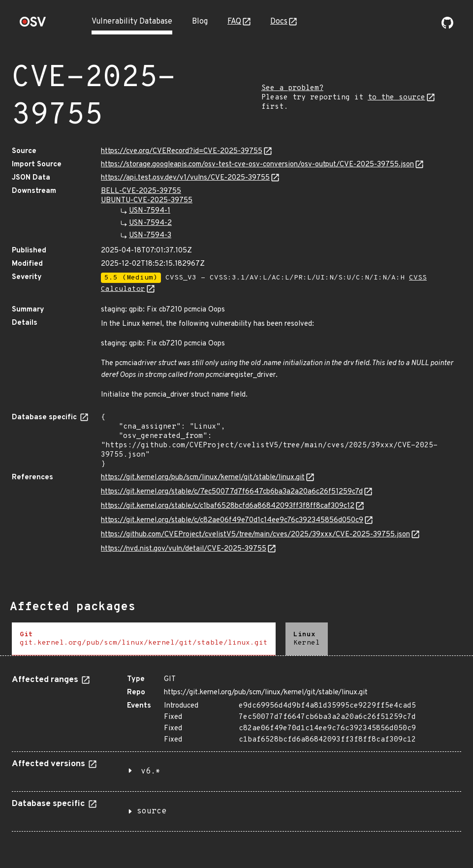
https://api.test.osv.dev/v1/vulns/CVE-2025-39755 (185, 178)
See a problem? (292, 88)
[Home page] (33, 25)
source (152, 811)
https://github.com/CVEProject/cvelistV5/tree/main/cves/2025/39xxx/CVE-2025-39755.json (255, 535)
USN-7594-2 (150, 223)
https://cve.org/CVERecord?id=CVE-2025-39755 (182, 151)
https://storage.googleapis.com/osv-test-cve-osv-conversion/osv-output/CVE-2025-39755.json (257, 165)
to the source (396, 98)
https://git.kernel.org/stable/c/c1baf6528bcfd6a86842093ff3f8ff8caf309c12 (228, 506)
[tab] (144, 639)
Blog (200, 22)
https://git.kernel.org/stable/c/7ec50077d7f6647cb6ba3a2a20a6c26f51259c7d (232, 492)
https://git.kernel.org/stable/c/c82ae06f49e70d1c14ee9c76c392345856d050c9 (232, 520)
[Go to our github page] (447, 27)
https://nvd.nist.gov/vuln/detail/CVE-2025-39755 (184, 549)
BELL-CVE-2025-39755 (141, 191)
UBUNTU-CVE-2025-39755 (147, 201)
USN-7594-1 (150, 211)
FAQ (234, 22)
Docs (279, 22)
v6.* (151, 772)
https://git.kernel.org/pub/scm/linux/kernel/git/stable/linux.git (203, 478)
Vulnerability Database (132, 22)
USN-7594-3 (150, 235)
